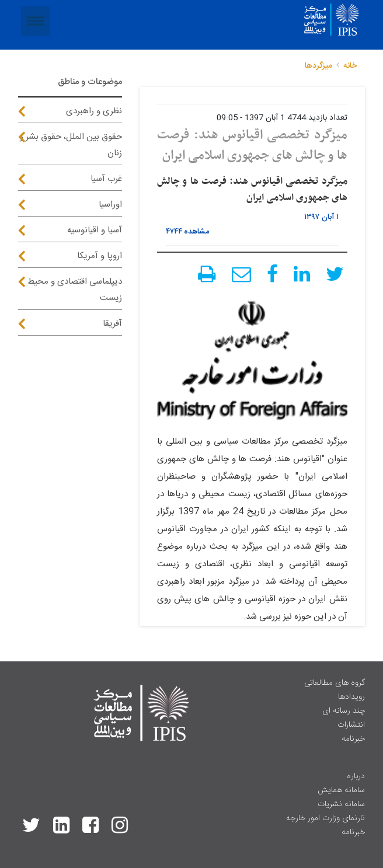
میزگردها (318, 66)
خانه (350, 66)
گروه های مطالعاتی (335, 683)
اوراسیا (110, 205)
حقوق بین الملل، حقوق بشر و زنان (71, 145)
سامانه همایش (341, 790)
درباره (356, 776)
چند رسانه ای (344, 711)
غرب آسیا (106, 179)
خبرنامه (353, 739)
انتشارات (351, 725)
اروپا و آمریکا (100, 256)
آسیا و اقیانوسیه (95, 230)
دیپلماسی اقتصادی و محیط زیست (75, 290)
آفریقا (112, 324)
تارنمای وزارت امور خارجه (325, 818)
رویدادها (351, 697)
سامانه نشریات (341, 804)
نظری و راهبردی (94, 111)
